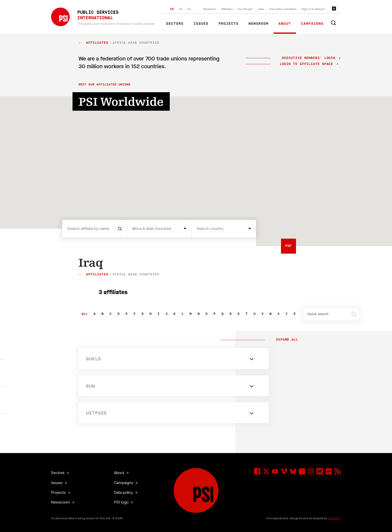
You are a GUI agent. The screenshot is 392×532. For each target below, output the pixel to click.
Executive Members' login (309, 58)
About (285, 24)
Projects (228, 24)
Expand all (286, 340)
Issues (201, 24)
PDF (289, 246)
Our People (245, 9)
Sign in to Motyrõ (313, 9)
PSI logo (122, 502)
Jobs (261, 9)
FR (180, 9)
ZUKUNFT (334, 518)
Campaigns (312, 24)
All (84, 314)
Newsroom (258, 24)
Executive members (283, 9)
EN (172, 9)
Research (210, 9)
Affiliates (227, 9)
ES (189, 9)
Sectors (175, 24)
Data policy (124, 492)
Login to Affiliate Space (308, 64)
